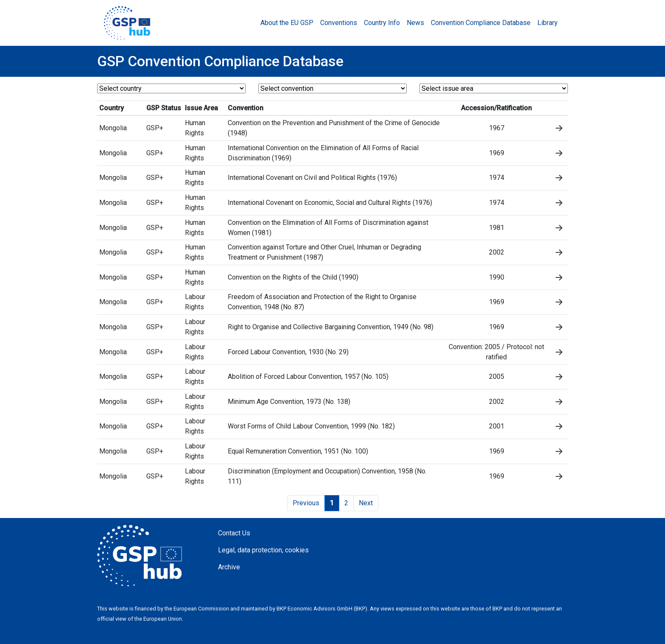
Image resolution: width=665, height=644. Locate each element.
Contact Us (234, 533)
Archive (229, 567)
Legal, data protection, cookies (263, 550)
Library (548, 23)
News (415, 23)
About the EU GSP (287, 23)
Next (366, 503)
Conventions (339, 23)
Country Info (382, 23)
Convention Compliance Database (481, 23)
